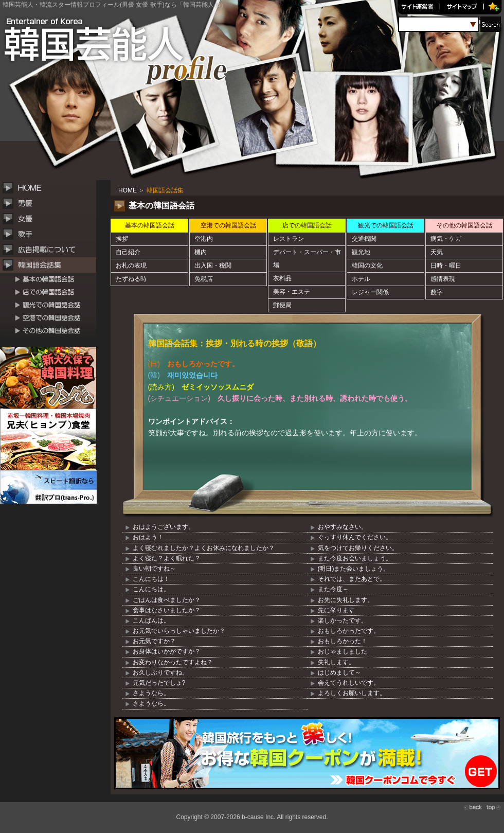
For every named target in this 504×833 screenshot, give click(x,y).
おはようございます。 (164, 527)
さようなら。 (151, 693)
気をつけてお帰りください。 (358, 548)
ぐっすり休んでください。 (355, 537)
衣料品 (282, 278)
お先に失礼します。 (346, 600)
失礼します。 (336, 662)
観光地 (361, 252)
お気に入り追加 (495, 8)
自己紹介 (128, 252)
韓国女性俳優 (51, 219)
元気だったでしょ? (159, 683)
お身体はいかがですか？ (167, 651)
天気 (437, 252)
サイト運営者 (419, 8)
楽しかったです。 (343, 621)
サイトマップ (464, 8)
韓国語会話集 (51, 265)
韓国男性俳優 (51, 203)
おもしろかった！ (343, 641)
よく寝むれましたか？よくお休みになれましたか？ (204, 548)
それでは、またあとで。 (352, 579)
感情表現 (443, 279)
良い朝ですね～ (154, 569)
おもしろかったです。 (349, 631)
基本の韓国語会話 (51, 279)
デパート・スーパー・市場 (307, 259)
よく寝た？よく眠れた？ (167, 558)
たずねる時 (131, 279)
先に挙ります (336, 610)
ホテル (361, 279)
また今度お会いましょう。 (355, 558)
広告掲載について (51, 250)
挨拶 (122, 239)
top (494, 807)
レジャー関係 (370, 292)
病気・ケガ (446, 239)
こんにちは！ (151, 579)
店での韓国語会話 (51, 292)
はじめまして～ (339, 672)
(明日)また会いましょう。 (354, 569)
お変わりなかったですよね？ (173, 662)
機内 (201, 252)
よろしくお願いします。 (352, 693)
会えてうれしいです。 (349, 683)
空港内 (204, 239)
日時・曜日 (446, 265)
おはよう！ (148, 537)
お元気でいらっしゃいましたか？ (179, 631)
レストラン (289, 239)
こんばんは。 (151, 621)
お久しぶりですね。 (160, 672)
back (473, 807)
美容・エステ (292, 292)
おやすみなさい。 (343, 527)
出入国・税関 (213, 265)
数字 (437, 292)
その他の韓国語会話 (51, 331)
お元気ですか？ (154, 641)
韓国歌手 (51, 234)
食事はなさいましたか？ (167, 610)
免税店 (204, 279)
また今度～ (333, 589)
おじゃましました (343, 651)
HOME (51, 188)
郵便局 (282, 305)
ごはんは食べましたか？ (167, 600)
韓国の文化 (367, 265)
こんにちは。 (151, 589)
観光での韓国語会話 (51, 305)
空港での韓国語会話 (51, 318)
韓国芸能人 (93, 36)
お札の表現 (131, 265)
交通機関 (364, 239)
